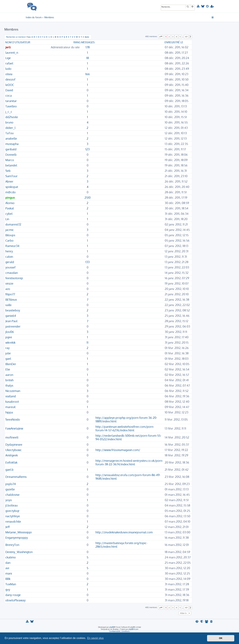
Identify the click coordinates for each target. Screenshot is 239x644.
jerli (8, 47)
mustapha (12, 144)
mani (9, 573)
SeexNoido (13, 419)
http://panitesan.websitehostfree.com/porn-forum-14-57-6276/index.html (125, 428)
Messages (88, 42)
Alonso (10, 203)
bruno (9, 122)
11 (87, 343)
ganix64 (11, 316)
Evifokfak (11, 462)
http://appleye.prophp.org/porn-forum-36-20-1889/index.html (126, 419)
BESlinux (11, 300)
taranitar (11, 101)
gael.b (9, 470)
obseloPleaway (15, 600)
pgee (9, 337)
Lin (7, 219)
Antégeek (12, 455)
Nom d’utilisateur (18, 42)
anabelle (11, 138)
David (9, 90)
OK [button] (221, 638)
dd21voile (12, 117)
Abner (9, 181)
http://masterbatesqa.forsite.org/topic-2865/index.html (121, 545)
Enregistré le (174, 42)
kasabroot (12, 402)
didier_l (10, 128)
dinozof (10, 79)
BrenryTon (12, 545)
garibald (11, 149)
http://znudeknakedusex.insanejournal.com (124, 532)
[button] (161, 37)
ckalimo (11, 557)
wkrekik (10, 343)
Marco (10, 160)
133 (87, 262)
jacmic (10, 230)
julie (8, 353)
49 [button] (186, 37)
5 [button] (180, 37)
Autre (87, 37)
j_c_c (9, 112)
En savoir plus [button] (95, 638)
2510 (88, 198)
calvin (9, 257)
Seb (8, 171)
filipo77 (10, 294)
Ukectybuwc (14, 450)
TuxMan (11, 584)
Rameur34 (12, 246)
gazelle (10, 489)
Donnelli (11, 155)
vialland (11, 396)
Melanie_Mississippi (18, 532)
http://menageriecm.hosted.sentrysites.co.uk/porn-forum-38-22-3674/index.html (129, 462)
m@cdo (11, 192)
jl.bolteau (12, 505)
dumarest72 (13, 224)
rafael (9, 63)
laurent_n (12, 53)
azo (8, 289)
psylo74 (11, 484)
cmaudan (12, 273)
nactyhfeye (13, 516)
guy (8, 589)
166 (87, 74)
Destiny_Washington (19, 552)
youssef (10, 267)
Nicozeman (13, 391)
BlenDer (11, 364)
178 (88, 47)
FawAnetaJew (14, 428)
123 (87, 149)
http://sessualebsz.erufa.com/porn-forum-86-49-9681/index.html (128, 477)
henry (9, 251)
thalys (9, 385)
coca (9, 96)
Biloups (10, 235)
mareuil (10, 407)
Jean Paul (11, 321)
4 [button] (176, 37)
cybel (9, 214)
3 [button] (173, 37)
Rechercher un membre (16, 37)
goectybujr (12, 511)
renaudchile (13, 521)
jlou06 (10, 332)
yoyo (9, 500)
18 (87, 58)
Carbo (9, 240)
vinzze (9, 283)
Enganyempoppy (17, 538)
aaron (9, 375)
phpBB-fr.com (133, 629)
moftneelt (12, 437)
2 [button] (169, 37)
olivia (9, 74)
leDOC (10, 85)
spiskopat (12, 187)
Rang (77, 42)
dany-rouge (13, 595)
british (9, 380)
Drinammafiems (16, 477)
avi (7, 568)
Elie (8, 369)
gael (8, 359)
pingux (10, 198)
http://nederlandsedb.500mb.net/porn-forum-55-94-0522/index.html (128, 437)
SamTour (11, 176)
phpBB (112, 627)
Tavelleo (11, 106)
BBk (8, 579)
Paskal (10, 208)
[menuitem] (198, 6)
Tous (29, 37)
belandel (11, 165)
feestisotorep (14, 278)
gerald (10, 262)
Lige (8, 58)
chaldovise (12, 495)
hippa (9, 412)
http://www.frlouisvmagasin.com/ (118, 450)
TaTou (10, 133)
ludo (8, 69)
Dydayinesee (14, 445)
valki (8, 305)
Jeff (8, 527)
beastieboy (13, 310)
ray (7, 348)
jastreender (13, 326)
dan (8, 563)
